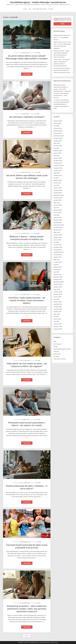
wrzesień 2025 (58, 138)
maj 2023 (56, 208)
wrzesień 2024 (58, 168)
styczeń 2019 (57, 324)
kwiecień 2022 (58, 237)
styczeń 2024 (58, 188)
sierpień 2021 (57, 257)
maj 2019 (56, 317)
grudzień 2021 (58, 247)
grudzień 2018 (58, 327)
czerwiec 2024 (58, 175)
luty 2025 (56, 156)
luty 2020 (56, 299)
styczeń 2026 (58, 128)
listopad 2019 (58, 307)
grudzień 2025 (58, 131)
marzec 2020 (57, 297)
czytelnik (37, 53)
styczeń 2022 (58, 245)
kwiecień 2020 (58, 294)
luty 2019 (56, 322)
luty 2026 (56, 126)
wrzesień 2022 (58, 227)
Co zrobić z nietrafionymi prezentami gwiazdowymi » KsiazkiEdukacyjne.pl (62, 102)
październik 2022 (59, 225)
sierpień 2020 (58, 287)
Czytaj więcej (28, 74)
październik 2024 (59, 166)
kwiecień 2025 (58, 151)
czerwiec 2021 (58, 262)
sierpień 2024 (58, 171)
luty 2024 (56, 185)
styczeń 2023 (58, 218)
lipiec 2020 (57, 289)
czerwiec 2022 (58, 235)
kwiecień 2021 (58, 267)
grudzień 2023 (58, 190)
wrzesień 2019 (58, 309)
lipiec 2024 (57, 173)
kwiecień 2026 (58, 121)
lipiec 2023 (57, 203)
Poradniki (51, 9)
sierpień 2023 (58, 200)
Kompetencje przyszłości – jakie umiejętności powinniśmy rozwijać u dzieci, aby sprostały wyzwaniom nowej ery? (27, 609)
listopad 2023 (58, 193)
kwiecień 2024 (58, 180)
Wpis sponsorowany (60, 359)
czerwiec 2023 (58, 205)
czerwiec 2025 (58, 146)
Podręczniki (57, 354)
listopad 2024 (58, 163)
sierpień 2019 (57, 312)
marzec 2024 (57, 183)
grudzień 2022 (58, 220)
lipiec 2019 (57, 314)
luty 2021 (56, 272)
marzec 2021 (57, 270)
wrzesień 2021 (58, 255)
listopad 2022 (58, 223)
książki (55, 346)
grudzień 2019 (58, 304)
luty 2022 (56, 242)
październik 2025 (59, 136)
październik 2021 (58, 252)
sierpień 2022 (58, 230)
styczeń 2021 (57, 275)
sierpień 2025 (58, 141)
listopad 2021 (58, 250)
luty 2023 (56, 215)
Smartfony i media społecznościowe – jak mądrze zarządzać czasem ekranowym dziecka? (27, 300)
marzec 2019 (57, 319)
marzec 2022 (57, 240)
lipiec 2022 (57, 232)
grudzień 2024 (58, 161)
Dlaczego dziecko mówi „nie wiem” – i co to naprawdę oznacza (62, 37)
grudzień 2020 (58, 277)
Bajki (30, 9)
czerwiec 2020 (58, 292)
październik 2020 (59, 282)
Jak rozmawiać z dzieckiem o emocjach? (27, 117)
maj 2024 (56, 178)
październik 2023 (59, 195)
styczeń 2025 (58, 158)
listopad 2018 (58, 329)
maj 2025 (56, 148)
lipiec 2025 (57, 143)
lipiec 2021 (57, 260)
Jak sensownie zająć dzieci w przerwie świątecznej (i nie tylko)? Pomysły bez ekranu (62, 70)
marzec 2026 (57, 123)
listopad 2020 (58, 279)
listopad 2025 (58, 133)
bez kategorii (57, 344)
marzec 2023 (57, 213)
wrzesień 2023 (58, 198)
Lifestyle (56, 351)
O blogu (25, 9)
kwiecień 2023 (58, 210)
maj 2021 (56, 265)
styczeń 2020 (58, 302)
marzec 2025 (57, 153)
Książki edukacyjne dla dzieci (40, 9)
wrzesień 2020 (58, 284)
